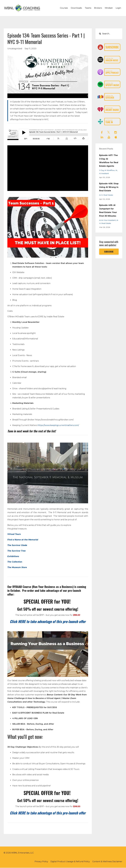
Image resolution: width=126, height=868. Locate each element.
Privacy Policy (40, 862)
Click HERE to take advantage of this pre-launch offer (48, 621)
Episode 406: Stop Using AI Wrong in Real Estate (109, 187)
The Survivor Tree (16, 551)
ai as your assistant (107, 220)
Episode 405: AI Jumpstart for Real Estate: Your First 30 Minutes (108, 210)
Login (118, 8)
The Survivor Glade (17, 545)
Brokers (98, 8)
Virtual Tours (14, 534)
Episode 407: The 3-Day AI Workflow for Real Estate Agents (109, 161)
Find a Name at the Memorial (23, 540)
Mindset (109, 8)
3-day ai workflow (107, 170)
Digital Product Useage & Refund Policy (70, 862)
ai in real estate (106, 195)
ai (116, 170)
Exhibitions (13, 556)
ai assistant (104, 173)
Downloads (76, 8)
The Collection (15, 562)
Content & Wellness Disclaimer (107, 862)
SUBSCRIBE (109, 252)
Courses (64, 8)
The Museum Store (17, 567)
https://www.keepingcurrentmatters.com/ (58, 425)
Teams (88, 8)
